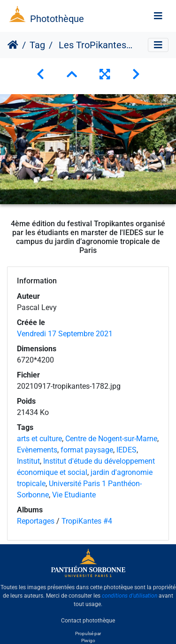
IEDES (126, 450)
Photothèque (57, 19)
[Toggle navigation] (158, 16)
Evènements (37, 450)
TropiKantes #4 (87, 521)
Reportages (36, 521)
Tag (37, 45)
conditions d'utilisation (130, 596)
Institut (28, 461)
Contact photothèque (88, 620)
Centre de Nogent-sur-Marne (111, 439)
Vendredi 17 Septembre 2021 (65, 334)
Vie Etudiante (74, 495)
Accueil (13, 45)
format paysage (87, 450)
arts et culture (39, 439)
